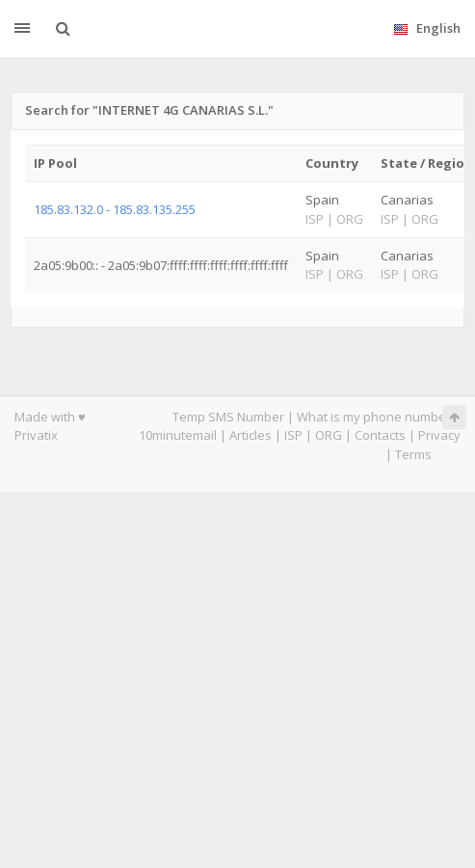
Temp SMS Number (228, 417)
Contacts (380, 435)
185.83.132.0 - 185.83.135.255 (115, 209)
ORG (329, 435)
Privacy (439, 435)
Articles (251, 435)
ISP (293, 435)
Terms (413, 454)
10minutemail (178, 435)
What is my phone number (374, 417)
